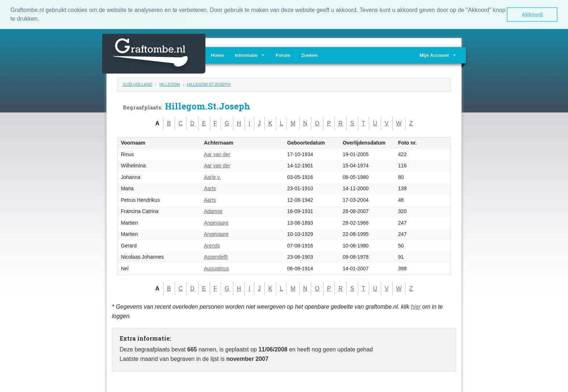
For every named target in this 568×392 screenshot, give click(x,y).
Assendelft (216, 257)
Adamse (213, 211)
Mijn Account (434, 55)
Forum (283, 55)
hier (416, 306)
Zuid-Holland (137, 84)
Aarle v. (212, 177)
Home (217, 55)
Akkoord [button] (532, 14)
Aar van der (217, 154)
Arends (212, 245)
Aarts (210, 188)
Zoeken (309, 55)
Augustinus (216, 268)
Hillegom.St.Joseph (209, 84)
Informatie (246, 55)
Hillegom (170, 84)
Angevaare (216, 222)
